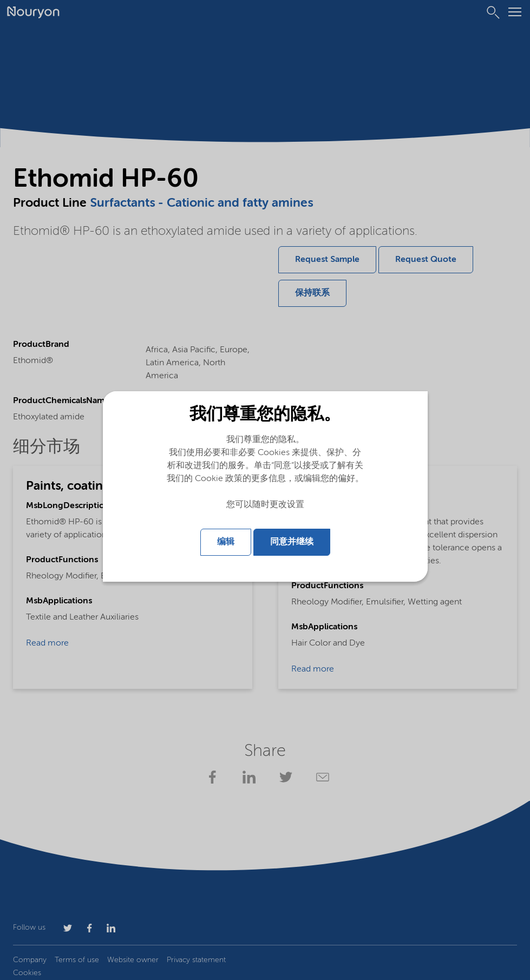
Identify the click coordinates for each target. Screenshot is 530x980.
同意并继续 (292, 542)
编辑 (226, 542)
